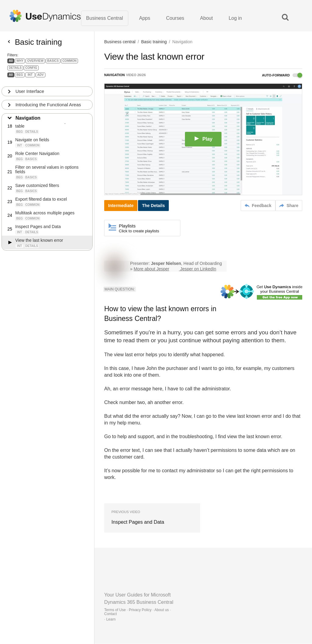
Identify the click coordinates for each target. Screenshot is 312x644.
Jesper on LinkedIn (198, 269)
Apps (145, 18)
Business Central (105, 18)
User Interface (30, 94)
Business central (120, 42)
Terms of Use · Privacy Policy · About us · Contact (138, 612)
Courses (175, 18)
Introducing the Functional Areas (48, 107)
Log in (235, 18)
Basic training (154, 42)
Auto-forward (282, 76)
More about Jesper (152, 269)
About (207, 18)
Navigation (28, 120)
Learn (111, 620)
